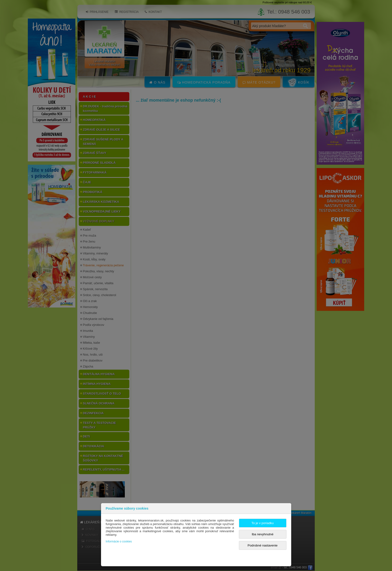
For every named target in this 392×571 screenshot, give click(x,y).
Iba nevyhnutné (263, 534)
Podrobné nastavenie (263, 545)
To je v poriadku (263, 523)
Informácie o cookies (119, 541)
